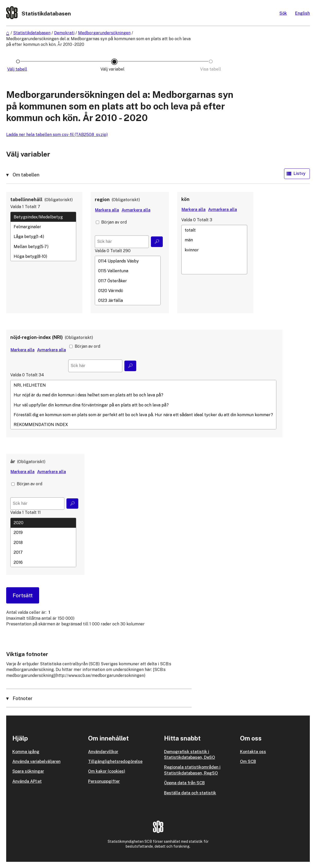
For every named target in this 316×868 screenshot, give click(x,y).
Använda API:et (27, 781)
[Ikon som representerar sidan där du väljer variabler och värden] (114, 69)
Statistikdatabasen (32, 33)
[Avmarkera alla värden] (136, 210)
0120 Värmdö (128, 291)
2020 (43, 523)
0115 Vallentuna (128, 271)
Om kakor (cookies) (107, 771)
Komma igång (26, 752)
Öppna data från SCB (184, 783)
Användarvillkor (103, 752)
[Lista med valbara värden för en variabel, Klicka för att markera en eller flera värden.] (43, 236)
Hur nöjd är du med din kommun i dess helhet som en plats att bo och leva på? (143, 395)
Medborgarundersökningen (104, 33)
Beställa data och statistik (190, 793)
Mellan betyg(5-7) (43, 246)
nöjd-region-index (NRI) (37, 337)
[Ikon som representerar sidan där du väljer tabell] (18, 69)
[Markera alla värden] (107, 210)
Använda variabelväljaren (36, 761)
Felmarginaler (43, 227)
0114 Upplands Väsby (128, 261)
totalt (214, 230)
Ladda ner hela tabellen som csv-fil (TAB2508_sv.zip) (57, 135)
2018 (43, 542)
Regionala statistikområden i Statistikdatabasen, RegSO (192, 770)
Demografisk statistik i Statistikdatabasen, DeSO (190, 755)
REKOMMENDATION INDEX (143, 425)
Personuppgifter (104, 781)
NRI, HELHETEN (143, 385)
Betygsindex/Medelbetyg (43, 217)
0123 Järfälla (128, 301)
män (214, 240)
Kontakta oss (253, 752)
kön (185, 199)
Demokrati (64, 33)
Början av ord (114, 222)
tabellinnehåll (26, 199)
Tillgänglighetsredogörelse (115, 761)
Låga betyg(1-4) (43, 237)
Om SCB (248, 761)
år (13, 461)
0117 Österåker (128, 281)
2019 (43, 533)
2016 (43, 562)
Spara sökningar (28, 771)
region (102, 199)
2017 (43, 552)
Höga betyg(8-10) (43, 257)
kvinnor (214, 250)
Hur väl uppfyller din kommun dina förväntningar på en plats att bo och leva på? (143, 405)
